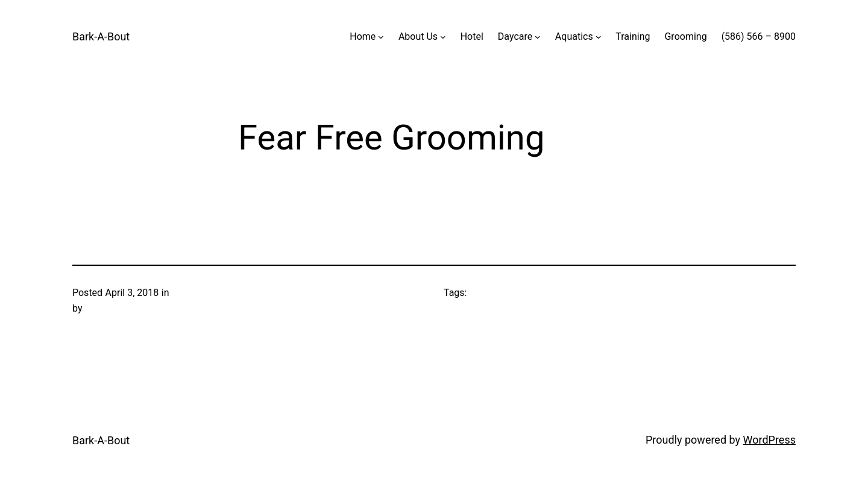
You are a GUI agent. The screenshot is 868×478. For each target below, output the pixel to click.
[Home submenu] (381, 37)
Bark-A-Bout (101, 36)
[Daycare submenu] (538, 37)
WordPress (769, 440)
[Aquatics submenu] (599, 37)
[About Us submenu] (443, 37)
